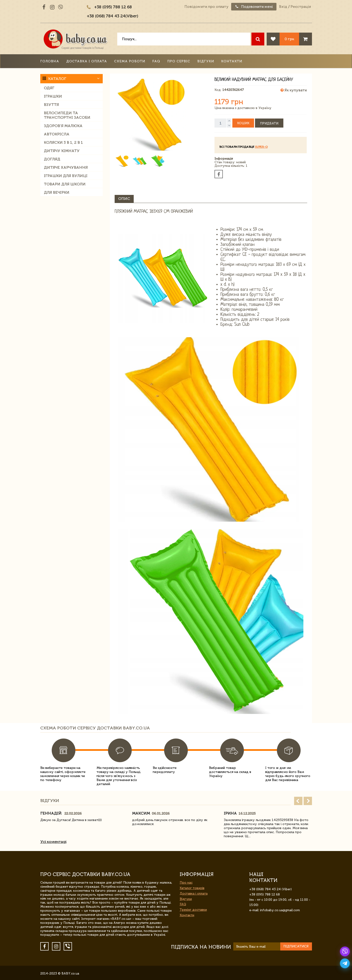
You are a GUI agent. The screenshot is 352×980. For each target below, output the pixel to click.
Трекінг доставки (193, 910)
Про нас (186, 883)
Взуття (51, 105)
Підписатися (296, 946)
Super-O (261, 147)
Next (308, 801)
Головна (50, 61)
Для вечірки (57, 192)
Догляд (52, 159)
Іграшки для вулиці (66, 176)
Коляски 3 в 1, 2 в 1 (63, 142)
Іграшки (53, 96)
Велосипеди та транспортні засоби (67, 115)
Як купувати (294, 90)
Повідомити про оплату (207, 7)
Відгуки (206, 61)
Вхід (283, 7)
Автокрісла (57, 134)
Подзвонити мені (254, 7)
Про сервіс (179, 61)
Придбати (269, 123)
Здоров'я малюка (63, 126)
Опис (124, 199)
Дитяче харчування (66, 167)
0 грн (289, 39)
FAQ (156, 61)
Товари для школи (65, 184)
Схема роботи (130, 61)
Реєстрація (301, 7)
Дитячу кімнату (62, 151)
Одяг (49, 88)
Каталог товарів (192, 888)
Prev (298, 801)
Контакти (232, 61)
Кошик (243, 123)
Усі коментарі (53, 842)
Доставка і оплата (87, 61)
